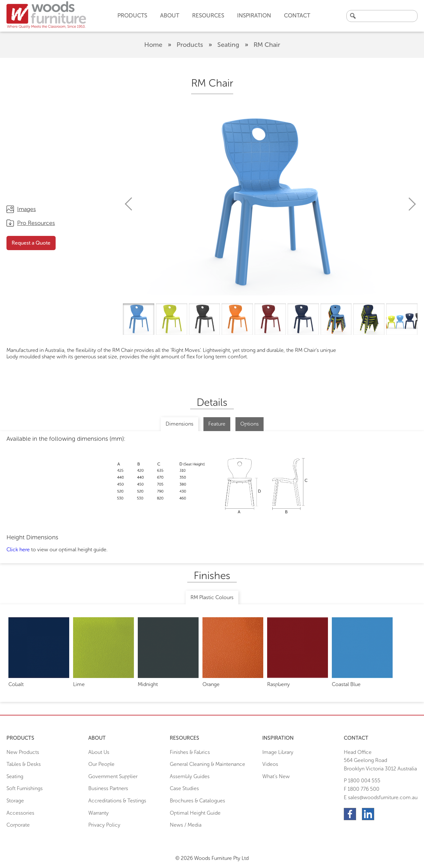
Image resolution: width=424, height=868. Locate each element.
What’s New (276, 776)
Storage (15, 801)
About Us (99, 752)
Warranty (98, 813)
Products (190, 45)
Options (250, 424)
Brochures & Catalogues (197, 801)
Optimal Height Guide (195, 813)
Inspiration (254, 16)
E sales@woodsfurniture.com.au (381, 797)
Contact (297, 16)
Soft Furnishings (25, 788)
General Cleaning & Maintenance (207, 764)
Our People (101, 764)
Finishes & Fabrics (190, 752)
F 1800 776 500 (362, 789)
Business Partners (108, 788)
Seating (228, 45)
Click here (18, 550)
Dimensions (179, 424)
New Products (23, 752)
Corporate (18, 825)
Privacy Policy (104, 825)
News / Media (186, 825)
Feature (217, 424)
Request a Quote (31, 243)
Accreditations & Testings (117, 801)
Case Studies (184, 788)
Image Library (278, 752)
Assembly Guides (190, 776)
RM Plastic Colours (212, 597)
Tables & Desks (24, 764)
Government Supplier (113, 776)
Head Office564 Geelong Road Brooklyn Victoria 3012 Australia (380, 760)
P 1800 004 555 (362, 781)
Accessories (20, 813)
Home (153, 45)
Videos (270, 764)
